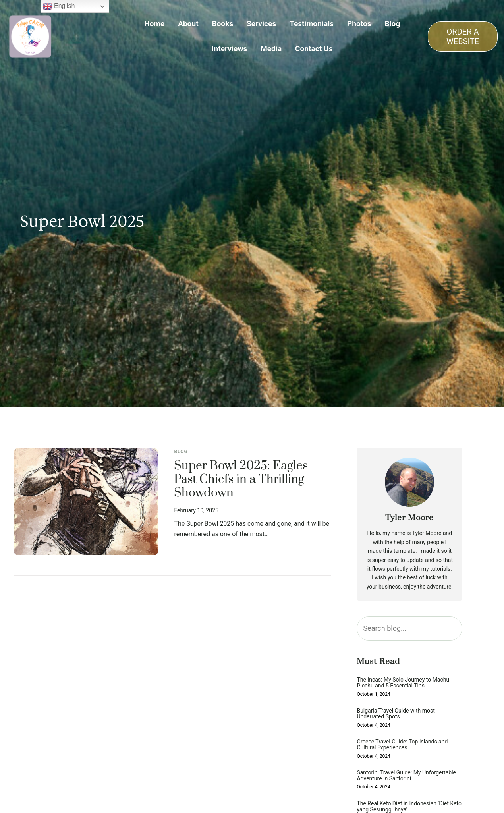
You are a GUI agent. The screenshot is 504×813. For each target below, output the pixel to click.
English (59, 6)
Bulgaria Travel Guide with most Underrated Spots (396, 714)
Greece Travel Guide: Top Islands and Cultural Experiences (402, 745)
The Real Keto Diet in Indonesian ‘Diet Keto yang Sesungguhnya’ (409, 807)
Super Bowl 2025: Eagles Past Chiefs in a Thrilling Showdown (241, 480)
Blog (181, 452)
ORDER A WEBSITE (463, 37)
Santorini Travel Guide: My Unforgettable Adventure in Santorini (406, 776)
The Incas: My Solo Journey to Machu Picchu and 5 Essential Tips (403, 683)
